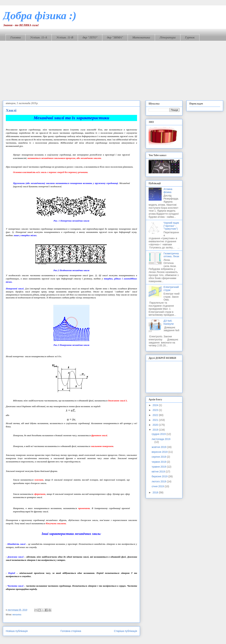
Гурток (190, 37)
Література (168, 37)
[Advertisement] (113, 68)
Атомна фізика (168, 191)
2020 (156, 425)
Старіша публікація (125, 631)
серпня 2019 (159, 457)
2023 (156, 410)
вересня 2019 (160, 452)
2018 (156, 492)
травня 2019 (159, 467)
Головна (16, 37)
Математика (141, 37)
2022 (156, 415)
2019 (156, 430)
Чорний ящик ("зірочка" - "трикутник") (171, 226)
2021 (156, 420)
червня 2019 (159, 462)
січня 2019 (158, 486)
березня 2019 (160, 476)
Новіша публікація (17, 631)
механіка (17, 615)
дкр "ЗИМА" (115, 37)
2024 (156, 405)
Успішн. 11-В (65, 37)
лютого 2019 (159, 481)
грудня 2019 (159, 434)
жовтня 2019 (159, 447)
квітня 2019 (159, 472)
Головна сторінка (71, 631)
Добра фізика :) (40, 16)
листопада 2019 (161, 439)
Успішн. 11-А (39, 37)
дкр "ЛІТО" (90, 37)
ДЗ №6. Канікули (169, 322)
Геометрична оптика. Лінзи (171, 255)
